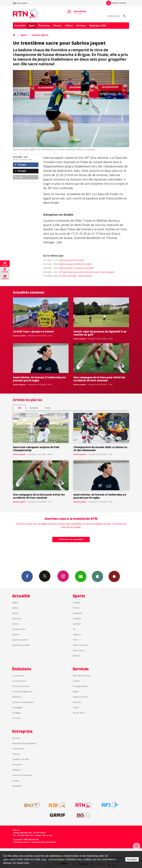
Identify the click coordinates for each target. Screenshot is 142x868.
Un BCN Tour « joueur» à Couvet (33, 331)
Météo (76, 691)
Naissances (17, 697)
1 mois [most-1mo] (48, 408)
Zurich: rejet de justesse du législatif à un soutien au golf (100, 333)
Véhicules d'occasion (82, 676)
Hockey (76, 608)
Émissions (44, 25)
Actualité (20, 25)
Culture (16, 624)
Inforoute (77, 702)
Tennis (76, 640)
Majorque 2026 (98, 25)
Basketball (77, 613)
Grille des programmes (23, 691)
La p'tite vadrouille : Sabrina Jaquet (68, 276)
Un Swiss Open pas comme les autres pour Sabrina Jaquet (79, 272)
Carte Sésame (18, 749)
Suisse (15, 608)
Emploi (76, 707)
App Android (114, 576)
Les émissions (18, 676)
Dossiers (16, 634)
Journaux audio (19, 629)
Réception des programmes (25, 743)
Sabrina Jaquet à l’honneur (64, 260)
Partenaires (17, 765)
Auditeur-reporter (116, 3)
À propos (16, 738)
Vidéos (69, 25)
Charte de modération (22, 775)
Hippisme (77, 634)
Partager (21, 165)
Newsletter (17, 786)
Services (81, 25)
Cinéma (76, 681)
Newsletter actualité (21, 645)
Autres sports (40, 35)
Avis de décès (79, 713)
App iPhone (97, 576)
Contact (16, 781)
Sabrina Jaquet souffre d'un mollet (67, 264)
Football (76, 602)
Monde (15, 613)
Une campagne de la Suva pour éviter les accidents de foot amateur (99, 379)
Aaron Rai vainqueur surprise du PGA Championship (36, 449)
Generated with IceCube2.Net (44, 842)
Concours (17, 718)
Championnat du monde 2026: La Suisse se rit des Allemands (100, 449)
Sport (32, 25)
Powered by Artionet (21, 842)
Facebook (27, 576)
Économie (17, 618)
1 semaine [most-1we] (33, 408)
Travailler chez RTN (20, 759)
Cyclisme (77, 624)
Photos (58, 25)
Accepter (132, 859)
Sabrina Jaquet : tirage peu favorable (68, 268)
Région (15, 602)
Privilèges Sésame (81, 686)
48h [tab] (19, 408)
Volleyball (77, 618)
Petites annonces (80, 697)
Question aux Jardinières (23, 702)
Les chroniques (19, 681)
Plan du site (47, 835)
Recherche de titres (21, 686)
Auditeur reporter (20, 640)
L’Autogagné (18, 707)
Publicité (16, 754)
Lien (19, 177)
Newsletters (81, 576)
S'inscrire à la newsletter (71, 539)
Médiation (17, 770)
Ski (74, 629)
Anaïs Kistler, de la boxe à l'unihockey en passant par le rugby (39, 379)
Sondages (17, 713)
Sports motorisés (80, 645)
